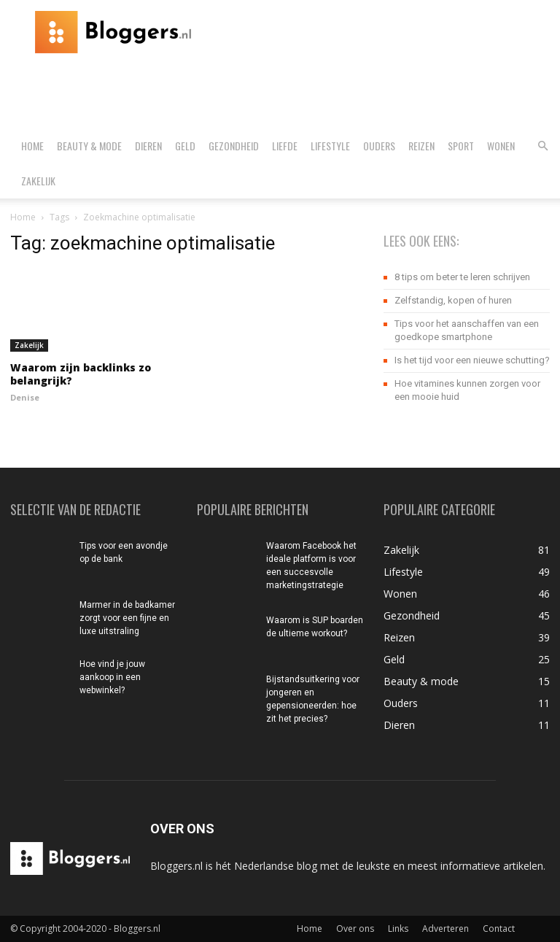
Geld (185, 146)
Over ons (355, 929)
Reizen (421, 146)
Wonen (501, 146)
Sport (461, 146)
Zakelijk (38, 181)
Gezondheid (234, 146)
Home (32, 146)
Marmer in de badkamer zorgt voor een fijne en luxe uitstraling (127, 618)
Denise (25, 397)
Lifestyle (330, 146)
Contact (499, 929)
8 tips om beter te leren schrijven (462, 277)
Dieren (148, 146)
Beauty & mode (89, 146)
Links (398, 929)
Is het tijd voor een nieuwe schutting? (472, 360)
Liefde (285, 146)
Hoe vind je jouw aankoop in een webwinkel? (112, 677)
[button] (542, 146)
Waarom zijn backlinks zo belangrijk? (81, 374)
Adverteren (446, 929)
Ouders (379, 146)
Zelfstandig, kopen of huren (453, 300)
